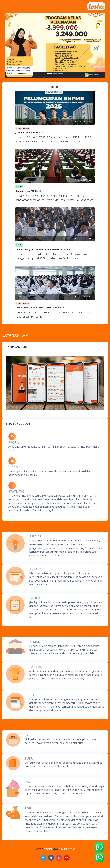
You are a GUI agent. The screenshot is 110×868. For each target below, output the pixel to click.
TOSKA (48, 849)
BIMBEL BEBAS (67, 849)
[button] (12, 44)
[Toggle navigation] (5, 6)
